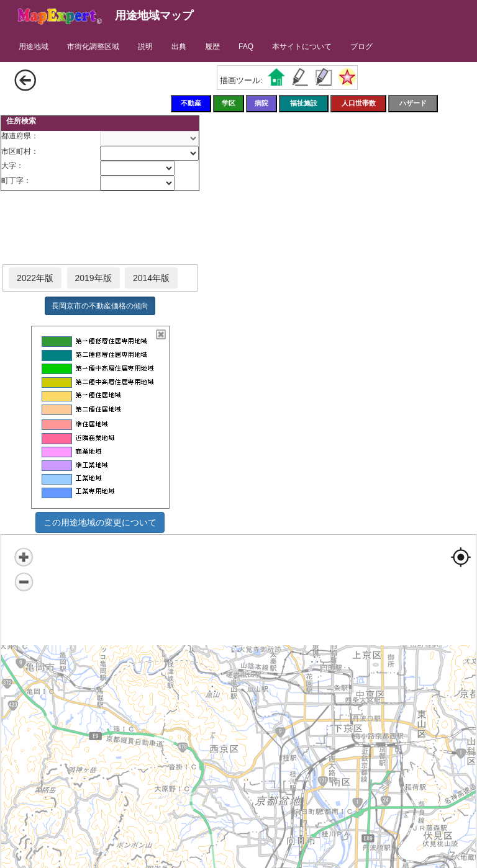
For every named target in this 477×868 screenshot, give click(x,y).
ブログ (361, 47)
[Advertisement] (100, 228)
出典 (179, 47)
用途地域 (34, 47)
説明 (145, 47)
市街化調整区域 (93, 47)
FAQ (246, 47)
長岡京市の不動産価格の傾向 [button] (100, 306)
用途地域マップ (154, 16)
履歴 (212, 47)
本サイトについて (302, 47)
